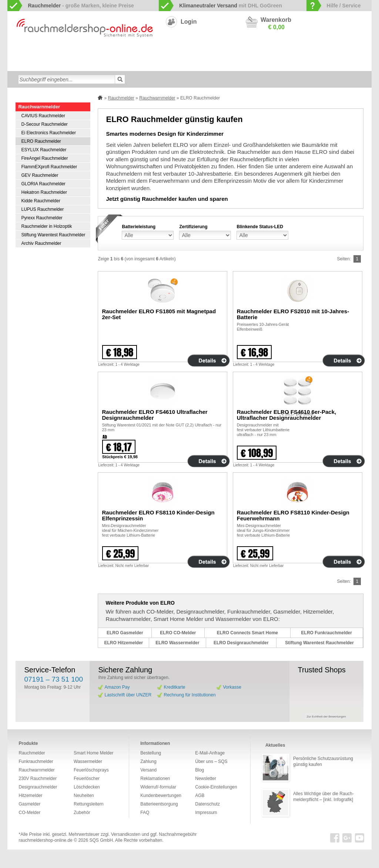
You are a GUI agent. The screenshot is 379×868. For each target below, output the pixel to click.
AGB (200, 796)
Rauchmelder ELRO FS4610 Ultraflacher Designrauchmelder (155, 415)
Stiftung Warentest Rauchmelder (53, 235)
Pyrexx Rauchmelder (42, 218)
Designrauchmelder (181, 53)
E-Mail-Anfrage (210, 753)
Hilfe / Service (344, 6)
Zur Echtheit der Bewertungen (326, 717)
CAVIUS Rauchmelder (43, 116)
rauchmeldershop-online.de (45, 840)
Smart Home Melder (133, 53)
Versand (148, 770)
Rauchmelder (121, 98)
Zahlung (148, 761)
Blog (199, 770)
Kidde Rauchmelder (41, 201)
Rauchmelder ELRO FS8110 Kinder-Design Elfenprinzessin (158, 515)
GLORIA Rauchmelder (43, 184)
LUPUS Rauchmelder (42, 209)
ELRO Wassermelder (177, 643)
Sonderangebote (277, 64)
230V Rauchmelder (229, 53)
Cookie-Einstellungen (216, 787)
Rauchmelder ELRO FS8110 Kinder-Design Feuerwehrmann (293, 515)
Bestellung (151, 753)
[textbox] (67, 79)
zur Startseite (15, 52)
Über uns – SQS (211, 761)
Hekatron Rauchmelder (44, 192)
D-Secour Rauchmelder (44, 124)
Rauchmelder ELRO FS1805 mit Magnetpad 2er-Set (159, 314)
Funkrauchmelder (87, 53)
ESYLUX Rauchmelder (44, 150)
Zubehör (216, 64)
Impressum (206, 813)
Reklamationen (155, 779)
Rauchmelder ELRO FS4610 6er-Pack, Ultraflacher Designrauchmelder (286, 415)
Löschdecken (68, 64)
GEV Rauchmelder (40, 175)
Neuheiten (242, 64)
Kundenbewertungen (161, 796)
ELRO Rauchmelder (41, 141)
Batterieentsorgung (159, 804)
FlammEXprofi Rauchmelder (49, 167)
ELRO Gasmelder (125, 633)
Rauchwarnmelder (42, 53)
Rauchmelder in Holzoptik (46, 226)
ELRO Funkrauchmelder (327, 633)
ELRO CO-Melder (178, 633)
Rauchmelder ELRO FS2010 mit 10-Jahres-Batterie (293, 314)
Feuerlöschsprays (142, 64)
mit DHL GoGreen (231, 6)
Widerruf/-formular (158, 787)
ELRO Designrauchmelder (241, 643)
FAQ (145, 813)
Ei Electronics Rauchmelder (48, 133)
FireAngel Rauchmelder (44, 158)
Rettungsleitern (184, 64)
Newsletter (206, 779)
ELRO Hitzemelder (123, 643)
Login (189, 22)
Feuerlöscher (103, 64)
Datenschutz (207, 804)
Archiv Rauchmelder (41, 243)
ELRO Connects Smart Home (247, 633)
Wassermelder (32, 64)
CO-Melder (266, 53)
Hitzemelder (326, 53)
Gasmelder (296, 53)
